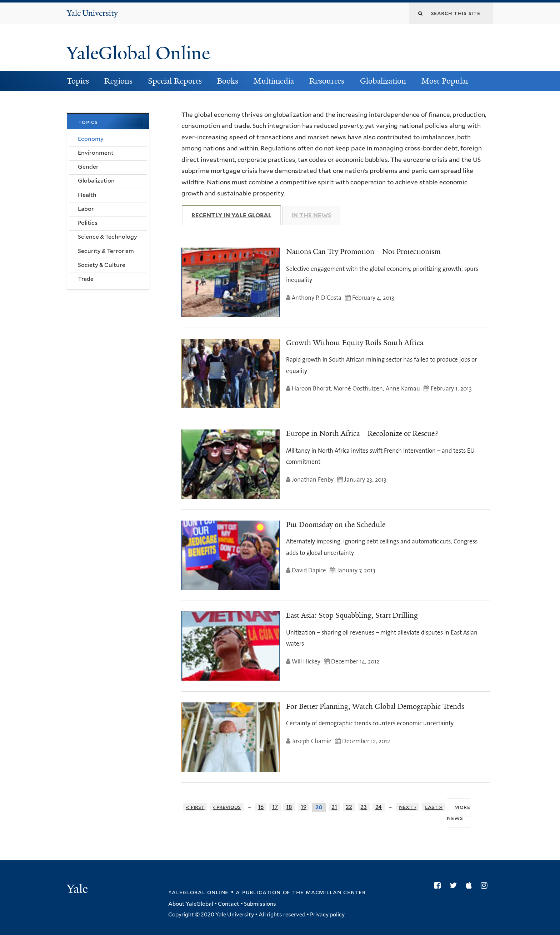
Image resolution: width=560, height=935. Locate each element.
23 (364, 807)
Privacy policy (327, 915)
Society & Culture (102, 265)
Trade (86, 279)
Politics (88, 223)
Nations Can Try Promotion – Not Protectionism (363, 252)
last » (434, 807)
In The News (311, 215)
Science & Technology (107, 237)
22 (349, 807)
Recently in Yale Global (236, 215)
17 (275, 807)
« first (195, 807)
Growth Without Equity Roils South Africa (355, 343)
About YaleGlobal (191, 904)
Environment (96, 153)
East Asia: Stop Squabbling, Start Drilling (352, 615)
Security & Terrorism (106, 251)
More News (459, 812)
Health (87, 195)
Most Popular (445, 81)
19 (304, 807)
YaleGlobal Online (138, 53)
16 (261, 807)
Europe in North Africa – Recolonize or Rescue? (362, 433)
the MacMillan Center (329, 892)
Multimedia (274, 81)
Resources (327, 81)
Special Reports (175, 81)
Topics (78, 81)
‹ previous (227, 807)
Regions (118, 81)
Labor (86, 209)
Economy (91, 139)
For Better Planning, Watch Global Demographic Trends (375, 706)
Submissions (260, 904)
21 (334, 807)
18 (289, 807)
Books (228, 81)
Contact (229, 904)
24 (379, 807)
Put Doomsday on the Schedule (336, 524)
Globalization (383, 81)
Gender (88, 167)
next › (408, 807)
